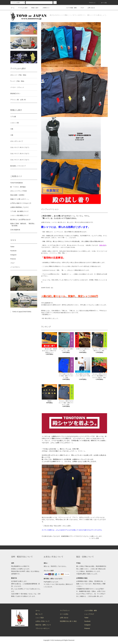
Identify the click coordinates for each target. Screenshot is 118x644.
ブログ (81, 8)
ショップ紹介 (40, 618)
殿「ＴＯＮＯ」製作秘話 (18, 187)
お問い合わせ (90, 8)
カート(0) (103, 3)
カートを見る (64, 614)
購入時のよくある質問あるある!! (20, 219)
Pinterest (13, 259)
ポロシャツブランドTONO (19, 191)
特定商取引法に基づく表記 (68, 621)
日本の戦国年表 (15, 230)
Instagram (13, 255)
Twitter (12, 247)
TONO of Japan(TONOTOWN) (22, 312)
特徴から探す (34, 8)
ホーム (13, 8)
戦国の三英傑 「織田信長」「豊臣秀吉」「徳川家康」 (23, 225)
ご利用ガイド (45, 8)
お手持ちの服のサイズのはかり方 (21, 203)
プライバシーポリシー (43, 628)
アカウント (91, 3)
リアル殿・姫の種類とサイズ (19, 211)
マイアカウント (65, 610)
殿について (39, 614)
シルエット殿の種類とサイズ (19, 215)
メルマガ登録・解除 (70, 8)
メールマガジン (15, 267)
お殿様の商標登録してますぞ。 (20, 207)
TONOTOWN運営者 (17, 183)
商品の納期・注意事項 (17, 195)
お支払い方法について (43, 621)
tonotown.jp (58, 640)
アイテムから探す (22, 8)
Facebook (13, 251)
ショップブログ (89, 614)
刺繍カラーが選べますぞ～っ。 (20, 199)
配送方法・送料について (43, 625)
